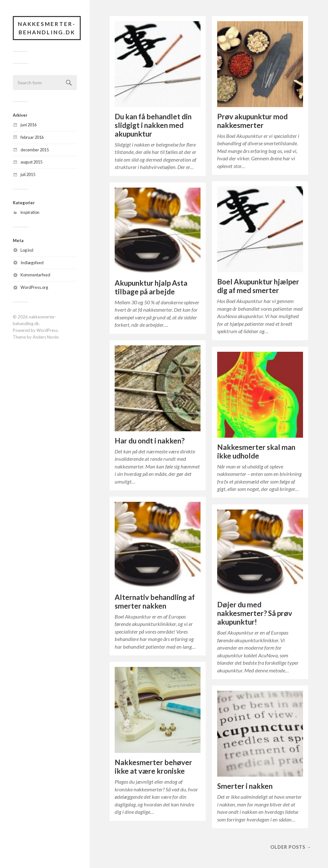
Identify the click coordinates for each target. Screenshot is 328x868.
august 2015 (31, 162)
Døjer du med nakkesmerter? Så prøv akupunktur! (255, 613)
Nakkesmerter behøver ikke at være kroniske (153, 767)
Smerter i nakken (245, 786)
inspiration (30, 212)
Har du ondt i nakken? (150, 441)
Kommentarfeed (35, 275)
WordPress (47, 330)
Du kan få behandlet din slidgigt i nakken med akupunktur (153, 125)
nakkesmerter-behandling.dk (47, 28)
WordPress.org (34, 287)
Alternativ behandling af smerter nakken (155, 602)
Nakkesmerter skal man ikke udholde (256, 451)
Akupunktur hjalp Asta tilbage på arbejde (151, 287)
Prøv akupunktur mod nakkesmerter (252, 121)
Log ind (27, 250)
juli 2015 (28, 174)
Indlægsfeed (32, 263)
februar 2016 (32, 137)
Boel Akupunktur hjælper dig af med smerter (258, 286)
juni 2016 (29, 125)
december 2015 (35, 150)
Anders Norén (46, 337)
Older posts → (291, 847)
